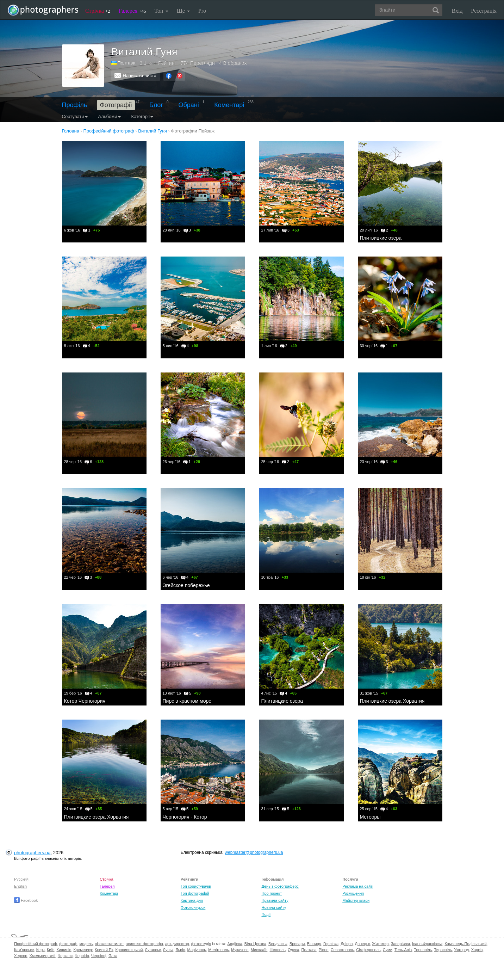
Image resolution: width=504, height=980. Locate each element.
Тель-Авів (403, 950)
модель (86, 944)
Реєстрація (484, 11)
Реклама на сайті (358, 886)
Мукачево (240, 950)
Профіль (75, 105)
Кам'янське (24, 950)
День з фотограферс (280, 886)
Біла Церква (255, 944)
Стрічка (98, 11)
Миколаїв (259, 950)
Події (266, 914)
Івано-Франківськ (427, 944)
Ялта (113, 956)
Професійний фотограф (36, 944)
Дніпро (347, 944)
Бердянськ (278, 944)
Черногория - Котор (185, 817)
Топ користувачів (196, 886)
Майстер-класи (356, 900)
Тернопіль (423, 950)
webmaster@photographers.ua (254, 852)
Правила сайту (275, 900)
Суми (388, 950)
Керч (41, 950)
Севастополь (342, 950)
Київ (51, 950)
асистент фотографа (144, 944)
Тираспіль (443, 950)
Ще (183, 11)
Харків (477, 950)
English (20, 886)
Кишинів (64, 950)
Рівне (324, 950)
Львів (180, 950)
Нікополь (277, 950)
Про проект (271, 893)
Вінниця (314, 944)
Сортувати (75, 116)
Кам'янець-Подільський (465, 944)
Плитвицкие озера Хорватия (392, 701)
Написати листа (140, 76)
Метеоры (370, 817)
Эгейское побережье (186, 585)
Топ (161, 11)
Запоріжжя (400, 944)
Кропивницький (129, 950)
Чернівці (99, 956)
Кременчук (83, 950)
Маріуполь (197, 950)
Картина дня (192, 900)
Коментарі (229, 105)
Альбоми (110, 116)
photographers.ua (32, 853)
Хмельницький (43, 956)
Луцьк (168, 950)
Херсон (21, 956)
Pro (202, 11)
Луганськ (153, 950)
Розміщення (353, 893)
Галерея (132, 11)
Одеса (293, 950)
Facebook (26, 900)
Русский (21, 879)
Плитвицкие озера (381, 238)
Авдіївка (235, 944)
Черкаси (65, 956)
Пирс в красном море (187, 701)
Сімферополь (368, 950)
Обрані (189, 105)
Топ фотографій (195, 893)
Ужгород (461, 950)
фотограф (68, 944)
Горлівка (331, 944)
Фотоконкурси (193, 907)
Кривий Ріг (104, 950)
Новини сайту (274, 907)
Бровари (297, 944)
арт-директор (177, 944)
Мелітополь (219, 950)
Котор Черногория (85, 701)
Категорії (142, 116)
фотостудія (201, 944)
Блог (156, 105)
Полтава (127, 63)
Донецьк (362, 944)
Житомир (380, 944)
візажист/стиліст (109, 944)
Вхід (457, 11)
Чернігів (82, 956)
